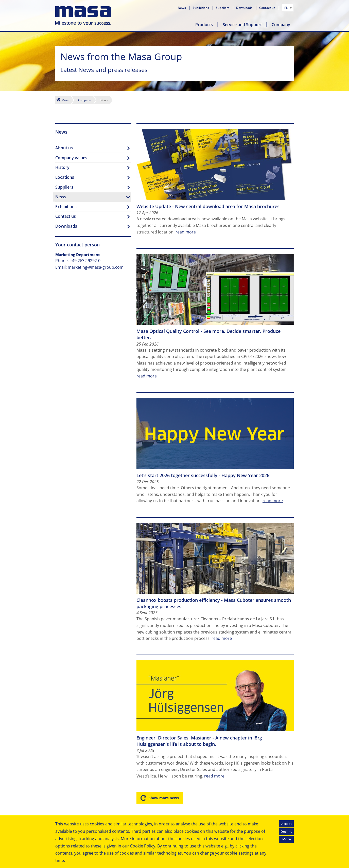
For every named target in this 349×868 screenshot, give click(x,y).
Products (204, 25)
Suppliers (223, 8)
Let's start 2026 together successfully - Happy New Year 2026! (204, 475)
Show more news (164, 798)
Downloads (245, 8)
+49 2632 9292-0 (85, 261)
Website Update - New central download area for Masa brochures (208, 206)
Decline (286, 831)
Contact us (268, 8)
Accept (286, 824)
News (182, 8)
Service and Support (242, 25)
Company (281, 25)
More (286, 839)
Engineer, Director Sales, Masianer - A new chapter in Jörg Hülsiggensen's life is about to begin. (199, 741)
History (62, 167)
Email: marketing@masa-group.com (89, 267)
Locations (65, 177)
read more (186, 232)
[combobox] (288, 8)
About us (64, 148)
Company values (71, 158)
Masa (65, 100)
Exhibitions (201, 8)
